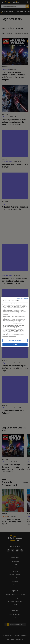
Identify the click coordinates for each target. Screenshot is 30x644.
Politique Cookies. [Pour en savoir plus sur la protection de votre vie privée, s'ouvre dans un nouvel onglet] (18, 323)
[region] (15, 322)
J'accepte (15, 344)
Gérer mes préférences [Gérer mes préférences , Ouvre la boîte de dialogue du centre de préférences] (15, 340)
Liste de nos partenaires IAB (9, 336)
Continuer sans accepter (23, 299)
